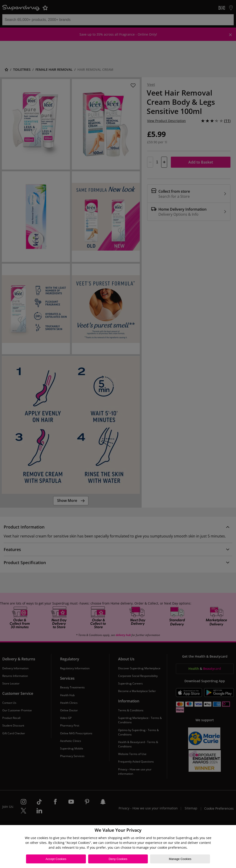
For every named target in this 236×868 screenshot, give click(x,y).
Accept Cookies (56, 859)
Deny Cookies (118, 859)
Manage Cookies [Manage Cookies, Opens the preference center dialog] (180, 859)
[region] (118, 847)
